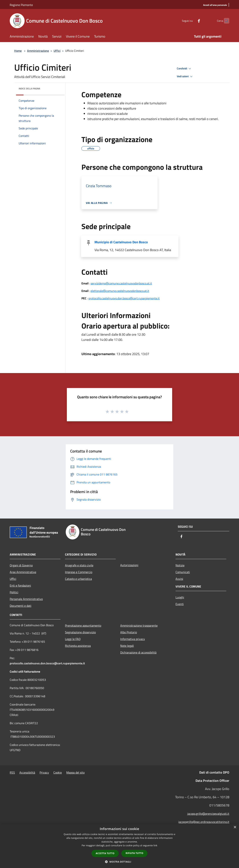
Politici (14, 592)
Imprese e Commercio (79, 572)
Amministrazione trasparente (139, 625)
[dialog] (119, 846)
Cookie (58, 772)
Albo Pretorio (129, 632)
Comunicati (183, 572)
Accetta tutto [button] (105, 853)
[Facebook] (192, 21)
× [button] (235, 827)
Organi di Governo (21, 565)
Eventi (180, 604)
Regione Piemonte (21, 5)
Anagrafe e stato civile (79, 565)
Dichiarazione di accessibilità (138, 652)
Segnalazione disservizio (80, 632)
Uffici (57, 51)
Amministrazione (38, 51)
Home (18, 51)
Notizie (180, 565)
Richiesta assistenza (78, 646)
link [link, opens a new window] (155, 845)
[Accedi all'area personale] (215, 5)
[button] (119, 862)
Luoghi (180, 597)
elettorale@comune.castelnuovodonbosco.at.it (120, 291)
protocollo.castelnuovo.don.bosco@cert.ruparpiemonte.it (124, 298)
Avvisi (179, 579)
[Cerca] (225, 21)
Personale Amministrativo (26, 599)
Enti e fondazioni (20, 585)
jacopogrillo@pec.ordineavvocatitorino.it (204, 822)
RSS (12, 772)
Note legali (127, 646)
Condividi (184, 69)
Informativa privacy (133, 639)
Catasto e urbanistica (78, 579)
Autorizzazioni (129, 565)
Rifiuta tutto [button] (135, 853)
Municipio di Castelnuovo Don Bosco (121, 242)
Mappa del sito (75, 772)
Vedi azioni (185, 76)
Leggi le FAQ (73, 639)
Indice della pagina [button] (29, 89)
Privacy (44, 772)
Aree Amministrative (23, 572)
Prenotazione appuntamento (83, 625)
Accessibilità (27, 772)
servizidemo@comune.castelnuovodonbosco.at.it (121, 283)
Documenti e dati (21, 606)
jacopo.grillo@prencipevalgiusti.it (208, 814)
